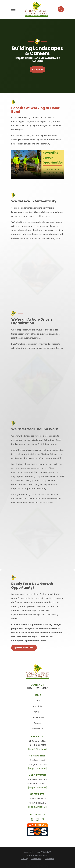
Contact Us (37, 729)
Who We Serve (37, 718)
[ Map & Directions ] (38, 749)
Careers (38, 723)
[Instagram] (37, 819)
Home (37, 701)
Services (38, 712)
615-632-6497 (37, 688)
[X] (43, 819)
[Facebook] (32, 819)
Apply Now (37, 69)
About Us (37, 706)
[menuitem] (25, 859)
